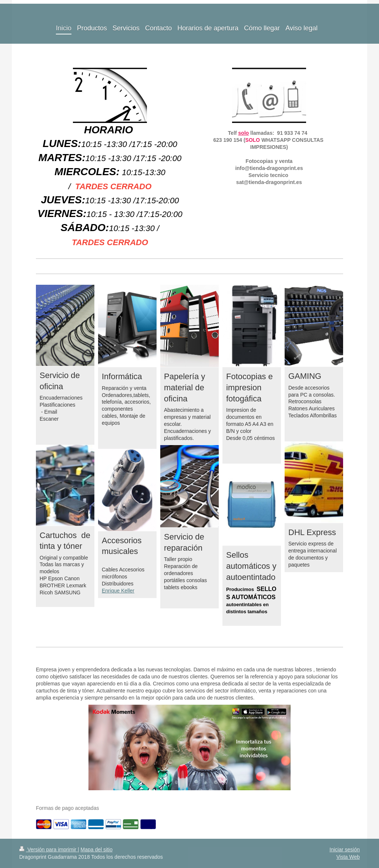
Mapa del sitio (97, 849)
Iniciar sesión (345, 849)
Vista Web (348, 857)
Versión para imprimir (48, 849)
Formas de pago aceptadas (67, 808)
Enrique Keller (118, 591)
